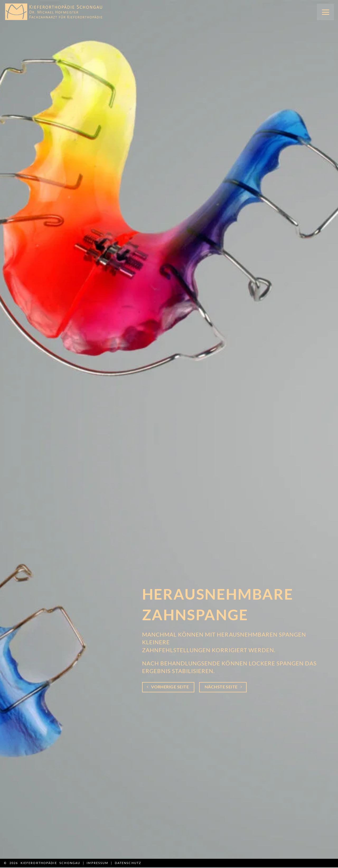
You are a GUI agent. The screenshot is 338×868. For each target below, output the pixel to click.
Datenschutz (128, 863)
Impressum (97, 863)
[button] (325, 12)
